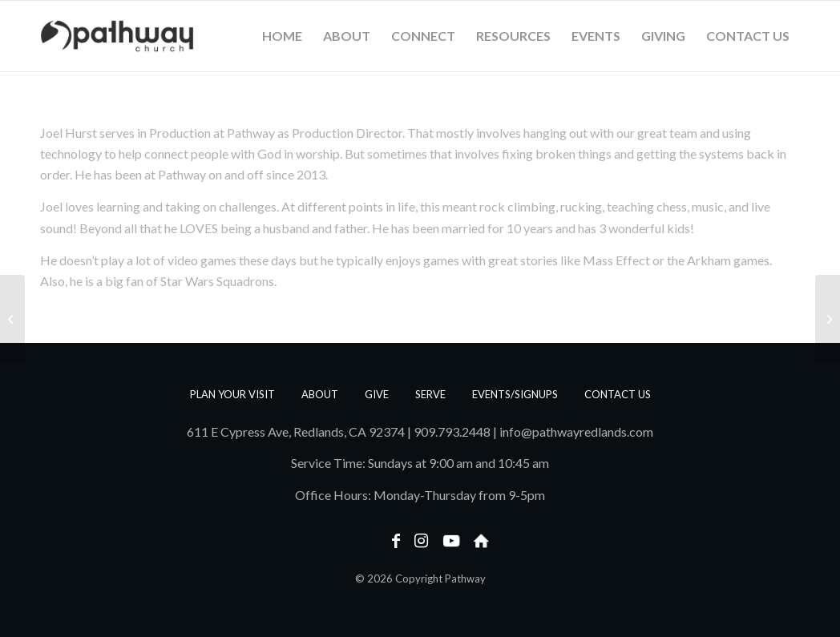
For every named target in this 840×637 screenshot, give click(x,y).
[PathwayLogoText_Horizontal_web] (117, 36)
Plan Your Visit (232, 394)
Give (377, 394)
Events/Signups (515, 394)
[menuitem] (282, 36)
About (320, 394)
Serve (430, 394)
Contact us (618, 394)
